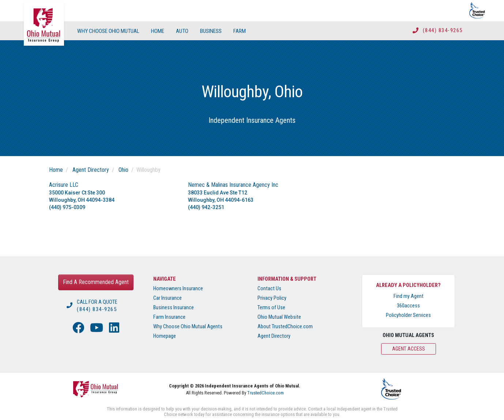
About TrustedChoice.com (285, 327)
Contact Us (269, 289)
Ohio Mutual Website (279, 317)
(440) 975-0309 (67, 207)
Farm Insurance (169, 317)
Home (56, 170)
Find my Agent (409, 296)
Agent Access (409, 349)
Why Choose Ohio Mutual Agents (188, 327)
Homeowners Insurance (178, 289)
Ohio (123, 170)
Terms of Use (271, 308)
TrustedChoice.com (266, 393)
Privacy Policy (272, 298)
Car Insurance (168, 298)
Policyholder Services (408, 315)
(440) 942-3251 (206, 207)
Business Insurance (174, 308)
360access (408, 306)
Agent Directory (91, 170)
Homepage (165, 336)
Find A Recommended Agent (96, 282)
